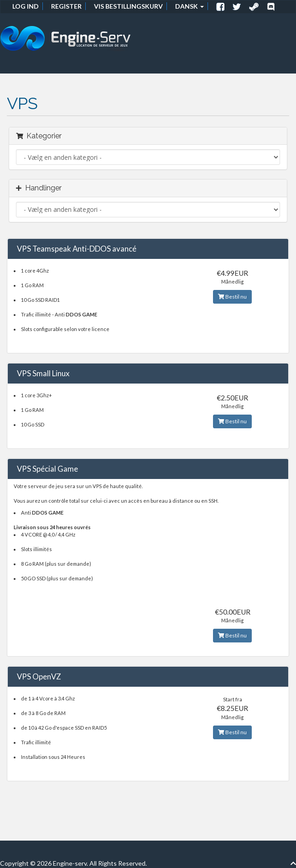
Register (66, 6)
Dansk (190, 6)
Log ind (26, 6)
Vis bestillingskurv (128, 6)
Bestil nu (232, 297)
